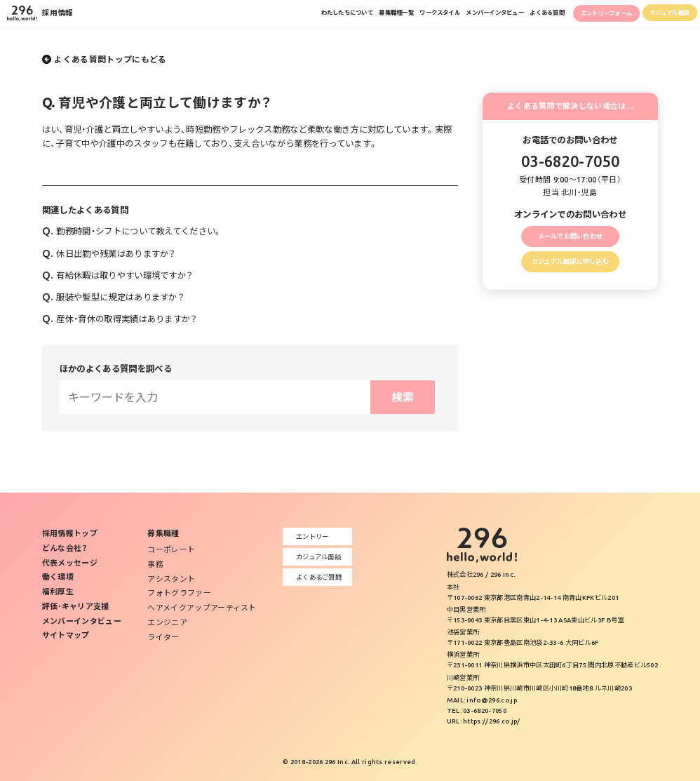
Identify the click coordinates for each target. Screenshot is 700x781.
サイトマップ (66, 635)
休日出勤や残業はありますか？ (109, 253)
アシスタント (171, 579)
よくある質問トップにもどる (110, 59)
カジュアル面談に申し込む (571, 269)
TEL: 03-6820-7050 (477, 710)
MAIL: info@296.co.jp (482, 700)
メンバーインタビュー (422, 16)
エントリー (309, 536)
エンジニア (167, 622)
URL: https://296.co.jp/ (484, 721)
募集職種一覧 (288, 16)
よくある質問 (493, 16)
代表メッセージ (70, 563)
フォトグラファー (179, 593)
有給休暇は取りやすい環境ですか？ (118, 275)
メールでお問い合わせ (570, 238)
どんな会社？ (65, 548)
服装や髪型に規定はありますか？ (113, 297)
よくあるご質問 (316, 577)
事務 (155, 564)
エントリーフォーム (573, 17)
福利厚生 (58, 592)
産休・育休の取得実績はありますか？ (120, 319)
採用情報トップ (70, 533)
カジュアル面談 (659, 16)
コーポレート (171, 549)
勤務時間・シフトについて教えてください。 (132, 231)
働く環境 (58, 577)
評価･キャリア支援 (76, 606)
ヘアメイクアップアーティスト (202, 608)
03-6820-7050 (570, 161)
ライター (163, 637)
